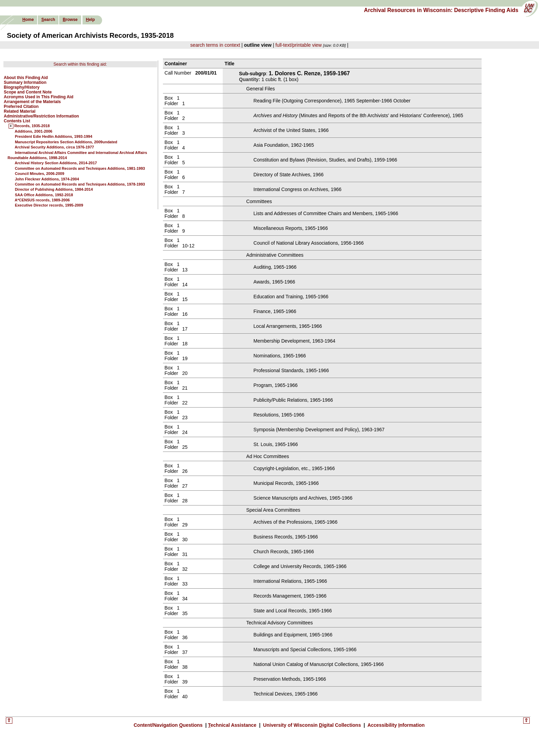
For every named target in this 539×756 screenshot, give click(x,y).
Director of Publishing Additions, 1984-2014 (54, 189)
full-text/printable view (299, 45)
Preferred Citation (21, 107)
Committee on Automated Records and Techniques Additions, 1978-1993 (80, 184)
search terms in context (215, 45)
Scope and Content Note (28, 92)
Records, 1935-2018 (32, 126)
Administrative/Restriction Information (41, 116)
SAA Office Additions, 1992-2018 (44, 195)
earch (48, 20)
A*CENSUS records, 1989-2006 (42, 200)
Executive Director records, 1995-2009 (49, 205)
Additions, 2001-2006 (34, 131)
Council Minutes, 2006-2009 (40, 174)
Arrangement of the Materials (32, 102)
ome (28, 20)
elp (90, 20)
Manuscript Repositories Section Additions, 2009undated (66, 142)
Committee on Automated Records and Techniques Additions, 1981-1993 (80, 168)
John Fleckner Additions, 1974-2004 (47, 179)
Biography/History (22, 87)
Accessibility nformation (396, 725)
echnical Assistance (233, 725)
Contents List (17, 121)
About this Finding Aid (26, 78)
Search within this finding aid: (80, 64)
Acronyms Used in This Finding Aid (38, 97)
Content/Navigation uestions (169, 725)
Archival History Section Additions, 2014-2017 (56, 163)
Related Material (20, 111)
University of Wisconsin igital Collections (312, 725)
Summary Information (25, 82)
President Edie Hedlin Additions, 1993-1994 (53, 136)
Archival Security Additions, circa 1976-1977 (54, 147)
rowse (70, 20)
